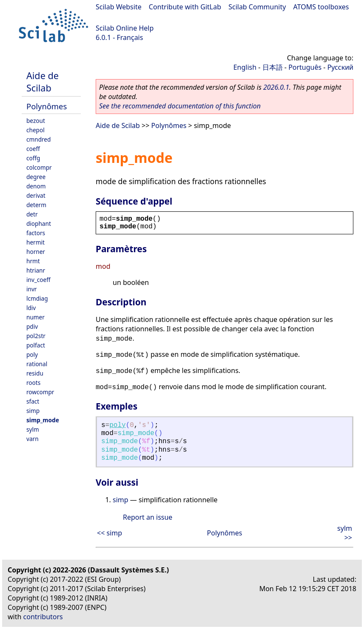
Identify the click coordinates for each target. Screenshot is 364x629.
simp (33, 411)
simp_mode (43, 420)
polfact (36, 345)
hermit (36, 242)
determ (36, 205)
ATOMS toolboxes (321, 7)
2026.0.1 (276, 87)
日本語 (273, 67)
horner (36, 252)
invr (31, 289)
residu (35, 373)
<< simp (109, 533)
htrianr (36, 270)
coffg (33, 158)
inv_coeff (38, 280)
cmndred (38, 139)
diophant (39, 223)
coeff (33, 149)
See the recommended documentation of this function (180, 106)
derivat (36, 195)
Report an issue (148, 517)
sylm (33, 429)
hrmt (33, 261)
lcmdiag (37, 298)
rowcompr (40, 392)
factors (36, 233)
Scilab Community (257, 7)
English (245, 67)
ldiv (31, 308)
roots (33, 383)
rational (37, 364)
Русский (340, 67)
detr (32, 214)
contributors (43, 617)
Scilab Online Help (125, 28)
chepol (36, 130)
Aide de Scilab (43, 82)
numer (36, 317)
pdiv (32, 326)
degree (36, 177)
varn (33, 439)
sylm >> (345, 533)
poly (32, 354)
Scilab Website (119, 7)
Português (305, 67)
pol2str (36, 336)
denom (36, 186)
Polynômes (47, 106)
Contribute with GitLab (185, 7)
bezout (36, 121)
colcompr (39, 167)
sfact (33, 401)
